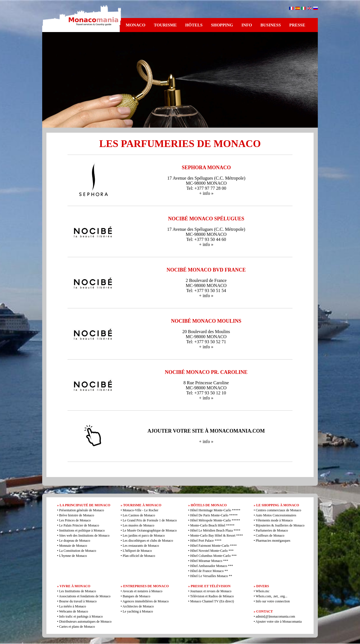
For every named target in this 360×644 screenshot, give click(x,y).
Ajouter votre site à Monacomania (278, 622)
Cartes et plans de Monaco (77, 627)
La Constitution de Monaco (78, 551)
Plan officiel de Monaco (139, 556)
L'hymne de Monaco (73, 556)
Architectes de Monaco (138, 606)
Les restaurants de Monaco (141, 546)
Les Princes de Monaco (75, 520)
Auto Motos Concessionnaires (276, 515)
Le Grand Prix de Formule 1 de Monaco (150, 520)
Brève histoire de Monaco (76, 515)
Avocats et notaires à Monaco (143, 591)
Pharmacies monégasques (273, 541)
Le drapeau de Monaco (75, 541)
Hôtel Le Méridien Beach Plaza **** (215, 530)
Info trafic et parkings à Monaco (81, 616)
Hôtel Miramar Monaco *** (209, 561)
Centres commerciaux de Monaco (278, 510)
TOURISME (165, 25)
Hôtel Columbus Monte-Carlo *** (213, 556)
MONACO (136, 25)
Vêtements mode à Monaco (274, 520)
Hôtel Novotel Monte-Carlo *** (212, 551)
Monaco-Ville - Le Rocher (140, 510)
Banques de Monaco (136, 596)
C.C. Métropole (230, 178)
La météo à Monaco (73, 606)
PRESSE (297, 25)
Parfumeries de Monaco (272, 530)
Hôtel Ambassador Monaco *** (211, 566)
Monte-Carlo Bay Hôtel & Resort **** (217, 535)
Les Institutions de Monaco (77, 591)
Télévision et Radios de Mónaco (212, 596)
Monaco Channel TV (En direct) (212, 601)
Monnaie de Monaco (73, 546)
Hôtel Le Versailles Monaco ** (211, 576)
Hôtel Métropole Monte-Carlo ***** (215, 520)
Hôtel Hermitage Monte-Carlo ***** (215, 510)
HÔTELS (194, 25)
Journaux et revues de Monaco (211, 591)
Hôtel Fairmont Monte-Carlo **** (213, 546)
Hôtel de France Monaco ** (209, 571)
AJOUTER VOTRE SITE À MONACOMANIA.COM (206, 431)
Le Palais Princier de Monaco (79, 525)
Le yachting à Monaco (138, 611)
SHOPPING (222, 25)
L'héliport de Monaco (137, 551)
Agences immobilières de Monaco (146, 601)
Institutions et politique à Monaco (82, 530)
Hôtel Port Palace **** (206, 541)
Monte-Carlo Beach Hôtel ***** (212, 525)
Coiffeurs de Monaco (270, 535)
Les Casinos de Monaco (139, 515)
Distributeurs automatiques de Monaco (85, 622)
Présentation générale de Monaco (82, 510)
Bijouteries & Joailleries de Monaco (280, 525)
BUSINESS (271, 25)
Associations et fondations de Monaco (85, 596)
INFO (247, 25)
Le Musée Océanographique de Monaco (150, 530)
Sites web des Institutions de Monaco (84, 535)
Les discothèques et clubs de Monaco (148, 541)
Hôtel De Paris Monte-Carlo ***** (214, 515)
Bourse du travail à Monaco (78, 601)
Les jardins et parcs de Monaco (144, 535)
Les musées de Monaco (138, 525)
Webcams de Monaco (74, 611)
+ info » (206, 193)
